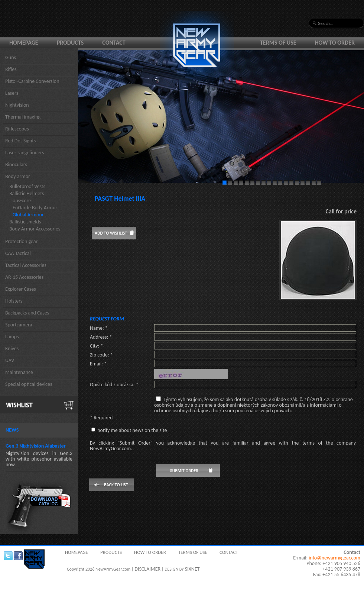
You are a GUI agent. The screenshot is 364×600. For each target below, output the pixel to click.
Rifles (11, 69)
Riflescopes (17, 129)
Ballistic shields (25, 222)
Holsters (14, 301)
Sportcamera (19, 325)
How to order (335, 43)
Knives (12, 349)
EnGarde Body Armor (35, 208)
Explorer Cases (21, 289)
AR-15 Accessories (24, 277)
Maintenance (19, 372)
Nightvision (17, 105)
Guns (11, 57)
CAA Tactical (18, 253)
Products (70, 43)
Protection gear (21, 241)
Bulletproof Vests (27, 186)
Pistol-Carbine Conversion (32, 81)
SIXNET (192, 569)
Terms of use (278, 43)
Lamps (12, 337)
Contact (114, 43)
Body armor (18, 176)
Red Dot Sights (20, 141)
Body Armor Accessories (35, 229)
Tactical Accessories (26, 265)
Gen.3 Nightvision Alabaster (36, 446)
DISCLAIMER (147, 569)
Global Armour (28, 215)
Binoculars (16, 164)
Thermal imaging (23, 117)
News (12, 430)
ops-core (22, 201)
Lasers (12, 93)
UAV (10, 360)
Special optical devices (29, 384)
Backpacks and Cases (27, 313)
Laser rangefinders (25, 153)
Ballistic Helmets (27, 193)
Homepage (24, 43)
